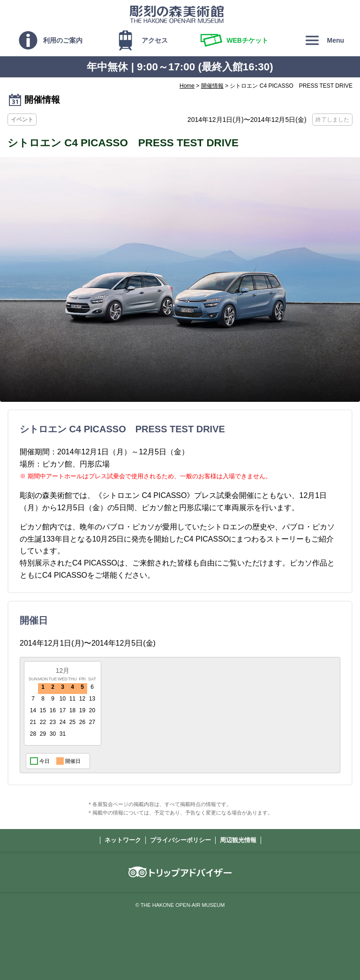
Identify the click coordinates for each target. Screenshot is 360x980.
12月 (63, 671)
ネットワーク (123, 840)
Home (187, 86)
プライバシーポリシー (180, 840)
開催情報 (212, 86)
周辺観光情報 (238, 840)
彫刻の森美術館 (177, 14)
